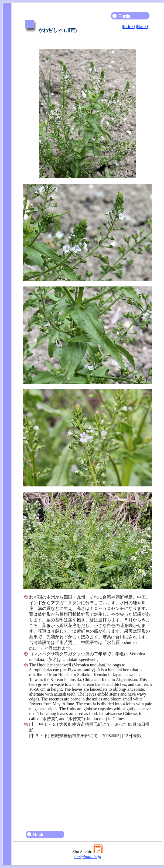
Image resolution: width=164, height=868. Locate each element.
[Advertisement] (87, 782)
